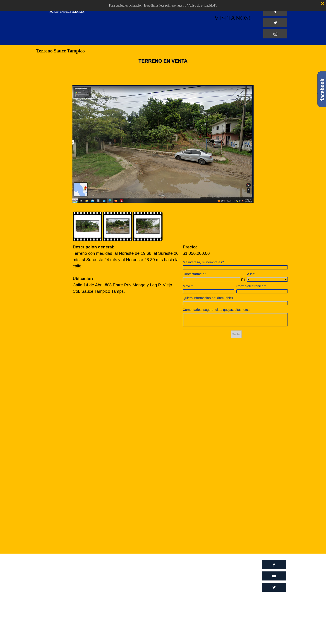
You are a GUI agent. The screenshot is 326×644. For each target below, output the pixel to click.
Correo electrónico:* (251, 286)
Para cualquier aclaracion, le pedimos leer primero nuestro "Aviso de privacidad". (163, 5)
